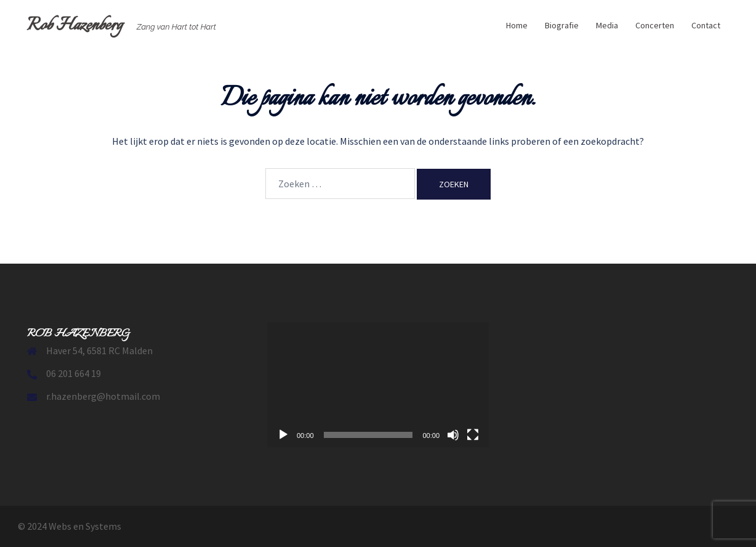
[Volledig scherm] (473, 435)
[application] (378, 385)
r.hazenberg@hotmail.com (103, 396)
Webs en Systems (85, 526)
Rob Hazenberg (75, 26)
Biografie (562, 25)
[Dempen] (453, 435)
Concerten (655, 25)
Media (607, 25)
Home (517, 25)
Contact (706, 25)
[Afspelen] (283, 435)
